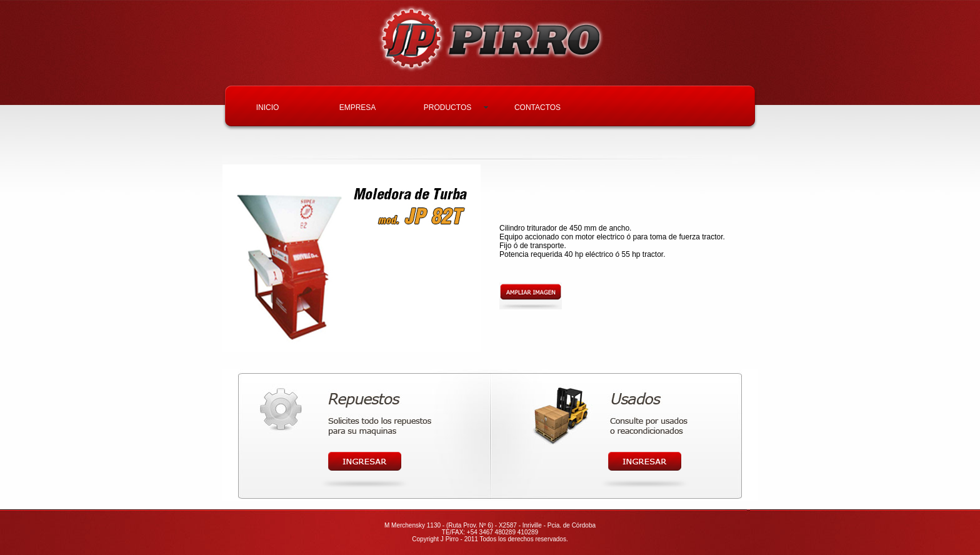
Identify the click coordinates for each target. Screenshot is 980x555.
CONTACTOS (537, 107)
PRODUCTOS (447, 107)
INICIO (268, 107)
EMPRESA (358, 107)
